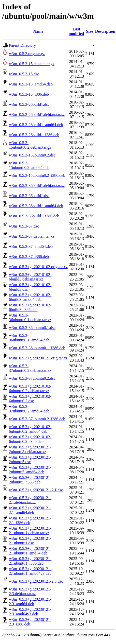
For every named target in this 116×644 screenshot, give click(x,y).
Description (105, 31)
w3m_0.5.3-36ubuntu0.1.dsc (32, 328)
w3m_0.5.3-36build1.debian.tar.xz (37, 186)
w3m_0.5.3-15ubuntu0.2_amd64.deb (29, 165)
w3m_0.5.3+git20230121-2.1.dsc (36, 490)
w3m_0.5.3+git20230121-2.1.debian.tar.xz (30, 500)
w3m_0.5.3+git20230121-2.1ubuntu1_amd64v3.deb (30, 571)
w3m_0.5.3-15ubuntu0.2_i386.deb (37, 175)
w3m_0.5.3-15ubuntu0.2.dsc (32, 155)
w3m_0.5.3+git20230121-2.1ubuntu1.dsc (30, 541)
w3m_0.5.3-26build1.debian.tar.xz (37, 115)
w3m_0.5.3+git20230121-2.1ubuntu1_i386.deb (30, 561)
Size (90, 31)
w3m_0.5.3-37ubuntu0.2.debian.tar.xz (30, 368)
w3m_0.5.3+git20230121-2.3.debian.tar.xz (30, 591)
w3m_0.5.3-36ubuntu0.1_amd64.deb (29, 338)
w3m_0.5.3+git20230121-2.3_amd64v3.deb (30, 612)
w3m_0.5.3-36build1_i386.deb (34, 216)
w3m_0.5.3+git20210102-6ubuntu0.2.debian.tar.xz (30, 388)
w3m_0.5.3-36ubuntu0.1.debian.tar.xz (30, 317)
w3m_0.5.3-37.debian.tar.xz (32, 236)
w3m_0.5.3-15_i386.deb (29, 94)
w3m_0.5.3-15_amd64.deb (31, 84)
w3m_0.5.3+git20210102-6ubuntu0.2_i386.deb (30, 439)
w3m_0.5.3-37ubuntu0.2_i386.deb (37, 419)
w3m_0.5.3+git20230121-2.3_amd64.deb (30, 602)
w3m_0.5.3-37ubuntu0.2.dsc (32, 378)
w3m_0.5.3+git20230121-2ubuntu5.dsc (30, 459)
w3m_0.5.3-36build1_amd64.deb (36, 206)
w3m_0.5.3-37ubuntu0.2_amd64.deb (29, 409)
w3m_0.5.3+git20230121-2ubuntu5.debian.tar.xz (30, 449)
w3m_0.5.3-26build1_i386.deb (34, 135)
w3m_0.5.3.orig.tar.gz (27, 54)
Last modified (76, 31)
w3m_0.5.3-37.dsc (24, 226)
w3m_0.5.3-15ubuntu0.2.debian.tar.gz (30, 145)
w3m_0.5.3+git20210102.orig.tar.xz (38, 267)
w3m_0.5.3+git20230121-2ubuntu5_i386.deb (30, 480)
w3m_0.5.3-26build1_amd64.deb (36, 125)
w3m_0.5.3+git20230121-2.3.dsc (36, 581)
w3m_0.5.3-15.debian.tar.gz (32, 64)
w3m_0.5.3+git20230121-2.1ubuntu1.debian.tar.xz (30, 530)
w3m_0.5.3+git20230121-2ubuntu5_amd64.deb (30, 470)
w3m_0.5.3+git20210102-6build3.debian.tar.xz (30, 277)
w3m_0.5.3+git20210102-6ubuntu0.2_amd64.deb (30, 429)
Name (38, 31)
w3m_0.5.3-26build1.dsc (29, 104)
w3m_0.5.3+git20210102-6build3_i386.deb (30, 307)
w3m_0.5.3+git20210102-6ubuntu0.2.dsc (30, 399)
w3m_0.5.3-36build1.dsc (29, 196)
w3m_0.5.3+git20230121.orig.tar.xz (38, 358)
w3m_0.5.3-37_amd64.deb (31, 246)
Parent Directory (22, 45)
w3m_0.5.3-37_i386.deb (29, 257)
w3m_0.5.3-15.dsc (24, 74)
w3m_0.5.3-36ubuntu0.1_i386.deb (37, 348)
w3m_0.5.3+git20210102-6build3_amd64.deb (30, 297)
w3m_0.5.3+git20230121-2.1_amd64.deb (30, 510)
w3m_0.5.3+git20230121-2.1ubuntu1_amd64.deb (30, 551)
